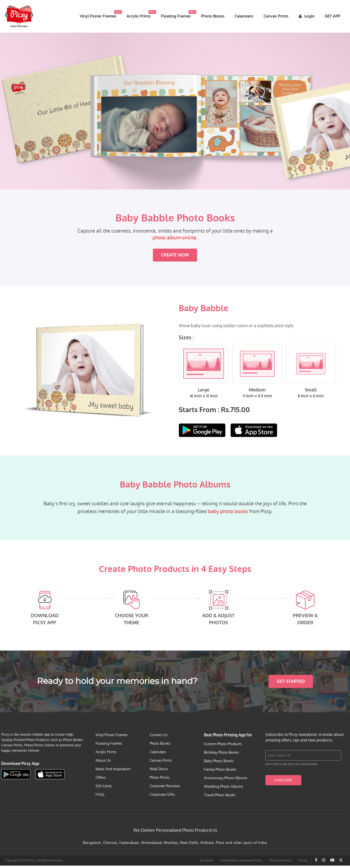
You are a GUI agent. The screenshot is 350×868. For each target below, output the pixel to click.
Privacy (303, 863)
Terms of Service (280, 863)
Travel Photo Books (220, 797)
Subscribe (283, 783)
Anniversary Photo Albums (226, 780)
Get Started (291, 684)
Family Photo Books (220, 772)
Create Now (175, 258)
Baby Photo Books (219, 763)
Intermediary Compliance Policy (241, 863)
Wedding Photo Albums (223, 789)
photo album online (174, 240)
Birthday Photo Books (221, 755)
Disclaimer (206, 863)
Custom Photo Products (223, 746)
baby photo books (228, 514)
